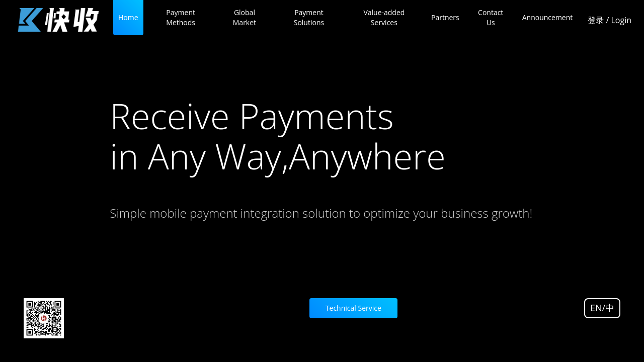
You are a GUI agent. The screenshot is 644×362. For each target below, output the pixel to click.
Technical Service (353, 308)
